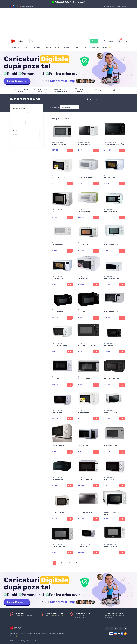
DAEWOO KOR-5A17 (84, 211)
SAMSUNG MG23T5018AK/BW (114, 144)
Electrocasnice (106, 99)
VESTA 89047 (83, 312)
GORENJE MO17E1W (111, 546)
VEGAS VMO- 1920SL (59, 178)
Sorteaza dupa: (55, 107)
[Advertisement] (68, 22)
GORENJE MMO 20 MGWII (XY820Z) (112, 514)
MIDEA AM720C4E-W (85, 479)
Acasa (26, 47)
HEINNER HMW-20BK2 (112, 379)
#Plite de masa (120, 90)
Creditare (66, 47)
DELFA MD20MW (110, 178)
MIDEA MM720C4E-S (85, 513)
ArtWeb (40, 641)
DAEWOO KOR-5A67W (85, 178)
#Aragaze (100, 90)
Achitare (48, 47)
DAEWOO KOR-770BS (111, 446)
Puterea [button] (15, 134)
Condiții (75, 47)
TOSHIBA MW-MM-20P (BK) (87, 345)
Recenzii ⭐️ (106, 47)
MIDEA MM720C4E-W (111, 479)
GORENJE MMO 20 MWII (59, 446)
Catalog (14, 47)
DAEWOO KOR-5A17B (59, 479)
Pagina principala (93, 99)
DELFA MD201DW (58, 278)
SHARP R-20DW (57, 412)
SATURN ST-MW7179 (85, 278)
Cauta (94, 41)
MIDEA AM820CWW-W (85, 379)
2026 (28, 641)
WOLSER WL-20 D (84, 446)
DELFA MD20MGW (58, 379)
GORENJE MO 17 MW (111, 412)
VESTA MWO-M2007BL (59, 312)
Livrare (57, 47)
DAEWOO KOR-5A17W (59, 245)
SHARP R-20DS (83, 546)
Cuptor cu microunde (58, 142)
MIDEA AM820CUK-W (111, 312)
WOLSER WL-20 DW (58, 513)
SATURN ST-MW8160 (111, 211)
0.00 (125, 41)
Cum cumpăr (36, 47)
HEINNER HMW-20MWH (59, 345)
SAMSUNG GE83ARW (85, 144)
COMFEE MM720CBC (59, 211)
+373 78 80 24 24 (26, 6)
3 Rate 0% (95, 47)
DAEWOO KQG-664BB (59, 144)
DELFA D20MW (83, 245)
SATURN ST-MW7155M (112, 278)
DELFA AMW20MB (110, 345)
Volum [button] (15, 138)
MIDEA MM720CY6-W (111, 245)
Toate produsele (27, 113)
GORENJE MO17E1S (58, 546)
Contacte (85, 47)
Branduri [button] (16, 131)
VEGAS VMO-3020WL (85, 412)
